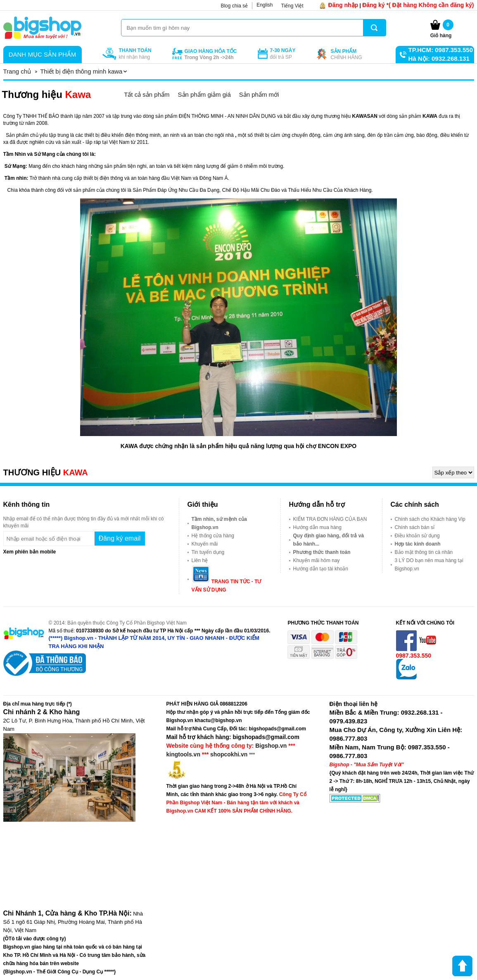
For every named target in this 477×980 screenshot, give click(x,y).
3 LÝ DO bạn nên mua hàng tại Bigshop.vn (429, 565)
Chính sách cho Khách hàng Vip (430, 519)
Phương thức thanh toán (322, 552)
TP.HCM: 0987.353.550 (441, 50)
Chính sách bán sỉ (415, 527)
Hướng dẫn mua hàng (317, 527)
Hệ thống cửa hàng (213, 536)
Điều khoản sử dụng (417, 536)
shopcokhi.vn (229, 754)
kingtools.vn (183, 754)
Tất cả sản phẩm (147, 94)
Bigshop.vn (271, 746)
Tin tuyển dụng (208, 552)
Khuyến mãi (205, 544)
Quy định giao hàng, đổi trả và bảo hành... (329, 540)
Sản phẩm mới (259, 94)
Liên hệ (200, 560)
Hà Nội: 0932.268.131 (439, 58)
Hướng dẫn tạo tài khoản (321, 569)
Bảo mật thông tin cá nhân (424, 552)
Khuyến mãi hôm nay (317, 560)
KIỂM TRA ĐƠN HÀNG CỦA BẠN (330, 519)
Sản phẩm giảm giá (204, 94)
